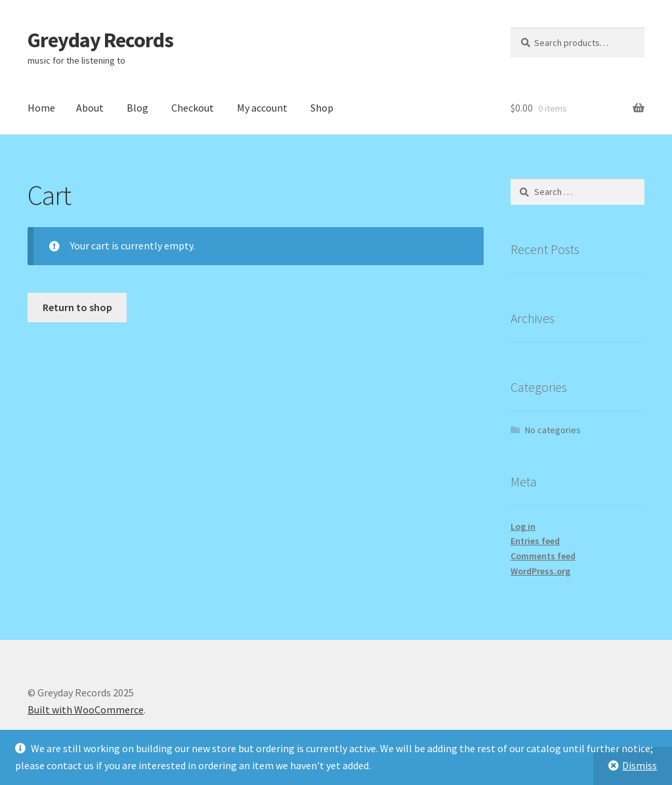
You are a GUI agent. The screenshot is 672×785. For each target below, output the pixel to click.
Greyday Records (100, 40)
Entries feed (535, 541)
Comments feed (543, 556)
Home (41, 108)
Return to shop (77, 307)
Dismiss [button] (640, 765)
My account (262, 108)
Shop (322, 108)
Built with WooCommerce (86, 710)
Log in (523, 526)
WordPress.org (540, 571)
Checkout (193, 108)
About (90, 108)
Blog (137, 108)
